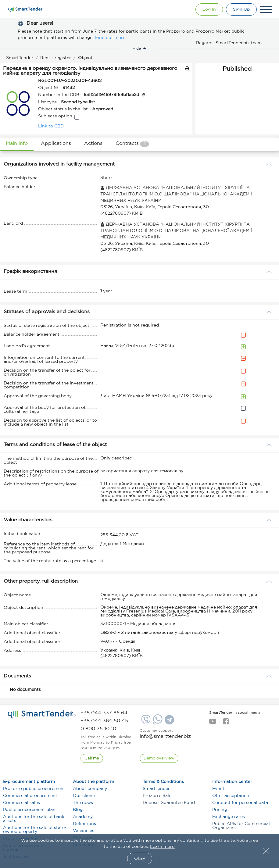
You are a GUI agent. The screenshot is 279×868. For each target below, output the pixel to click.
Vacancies (84, 831)
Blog (78, 810)
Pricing (220, 810)
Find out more (110, 38)
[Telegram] (169, 722)
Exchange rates (229, 817)
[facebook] (226, 723)
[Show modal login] (209, 9)
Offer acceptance (231, 796)
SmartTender (156, 789)
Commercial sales (21, 803)
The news (83, 803)
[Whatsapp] (157, 723)
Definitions (84, 824)
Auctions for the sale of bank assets (34, 819)
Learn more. (163, 847)
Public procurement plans (30, 810)
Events (219, 789)
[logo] (40, 714)
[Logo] (25, 9)
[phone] (104, 713)
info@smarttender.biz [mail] (165, 736)
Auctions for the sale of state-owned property (35, 830)
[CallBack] (92, 759)
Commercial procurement (30, 796)
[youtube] (213, 723)
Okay (140, 859)
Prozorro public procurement (34, 789)
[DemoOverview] (159, 759)
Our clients (85, 796)
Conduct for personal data (240, 803)
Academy (83, 817)
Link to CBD (51, 126)
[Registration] (241, 9)
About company (90, 789)
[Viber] (145, 722)
